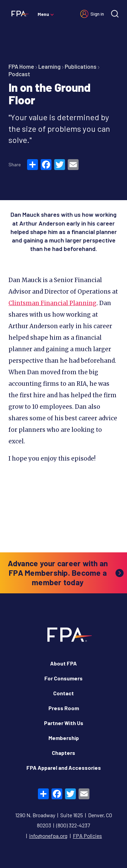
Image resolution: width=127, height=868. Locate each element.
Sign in (97, 14)
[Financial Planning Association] (19, 13)
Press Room (64, 708)
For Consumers (63, 678)
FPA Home (21, 66)
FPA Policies (87, 836)
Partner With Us (64, 723)
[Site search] (115, 14)
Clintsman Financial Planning (52, 303)
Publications (81, 66)
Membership (64, 738)
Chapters (63, 753)
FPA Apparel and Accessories (64, 768)
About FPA (63, 663)
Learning (49, 66)
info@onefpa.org (48, 836)
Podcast (19, 74)
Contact (63, 693)
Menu (43, 14)
